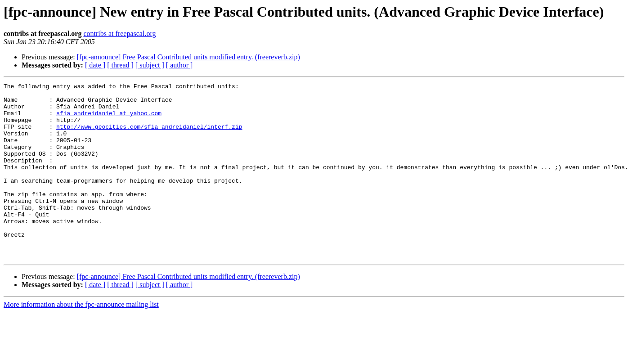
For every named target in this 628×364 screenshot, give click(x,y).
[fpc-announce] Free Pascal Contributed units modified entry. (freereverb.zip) (188, 57)
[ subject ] (150, 65)
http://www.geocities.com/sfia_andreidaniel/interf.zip (149, 136)
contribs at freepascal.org (119, 34)
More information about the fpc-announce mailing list (81, 339)
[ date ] (95, 65)
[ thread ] (120, 65)
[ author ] (179, 65)
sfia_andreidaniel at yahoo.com (109, 120)
